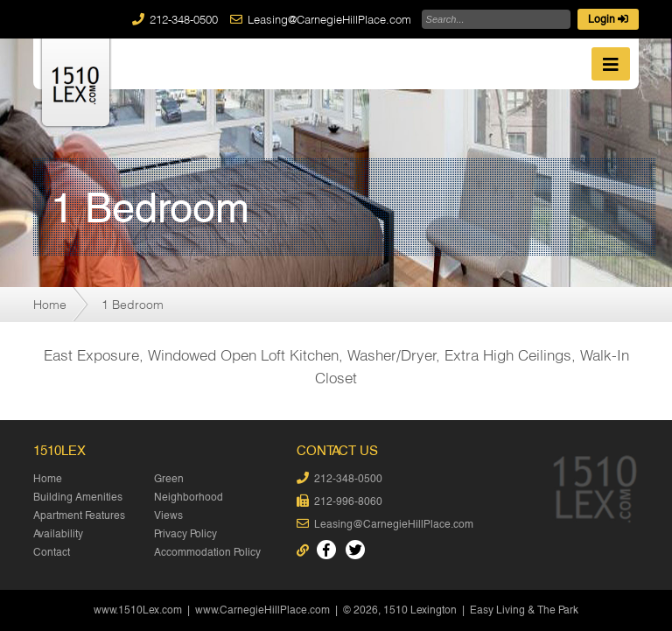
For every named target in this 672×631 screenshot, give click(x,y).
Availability (58, 534)
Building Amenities (78, 497)
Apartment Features (79, 515)
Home (50, 304)
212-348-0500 (184, 19)
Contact (52, 552)
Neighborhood (189, 497)
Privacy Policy (185, 534)
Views (168, 515)
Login (608, 19)
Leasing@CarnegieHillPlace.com (329, 19)
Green (169, 479)
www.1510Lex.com (138, 610)
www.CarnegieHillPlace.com (262, 610)
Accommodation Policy (207, 552)
